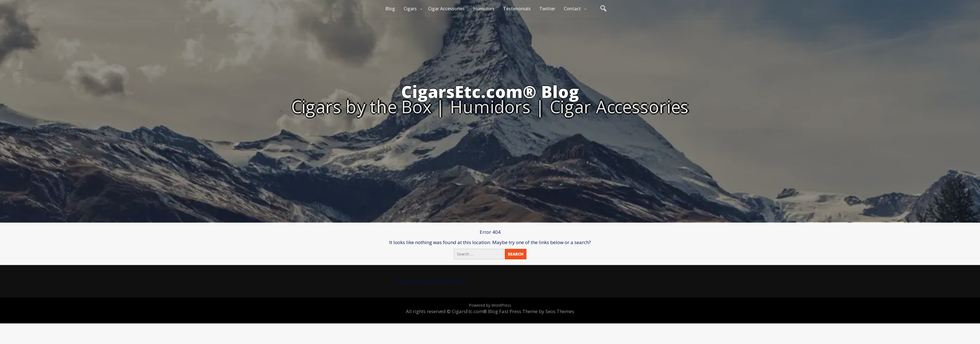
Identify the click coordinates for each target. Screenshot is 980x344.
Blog (390, 9)
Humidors (484, 9)
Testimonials (517, 9)
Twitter (547, 9)
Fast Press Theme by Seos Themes (537, 311)
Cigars (410, 9)
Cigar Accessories (446, 9)
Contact (572, 9)
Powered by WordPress (490, 305)
